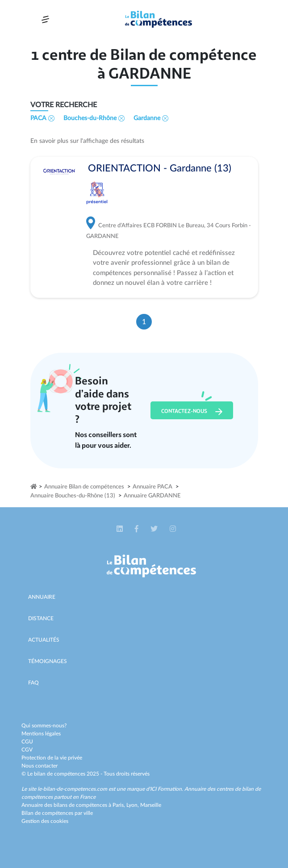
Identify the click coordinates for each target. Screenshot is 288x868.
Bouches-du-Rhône (94, 118)
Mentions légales (41, 734)
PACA (42, 118)
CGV (27, 750)
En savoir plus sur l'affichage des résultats (87, 141)
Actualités (44, 640)
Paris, (119, 805)
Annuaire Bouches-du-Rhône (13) (73, 496)
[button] (120, 529)
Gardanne (151, 118)
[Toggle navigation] (45, 19)
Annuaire (42, 597)
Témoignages (48, 661)
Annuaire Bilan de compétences (84, 487)
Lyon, (133, 805)
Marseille (151, 805)
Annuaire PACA (152, 487)
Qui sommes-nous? (44, 726)
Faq (33, 683)
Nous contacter (40, 766)
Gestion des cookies (45, 821)
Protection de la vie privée (52, 758)
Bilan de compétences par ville (57, 813)
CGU (27, 742)
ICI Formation (166, 789)
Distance (41, 618)
